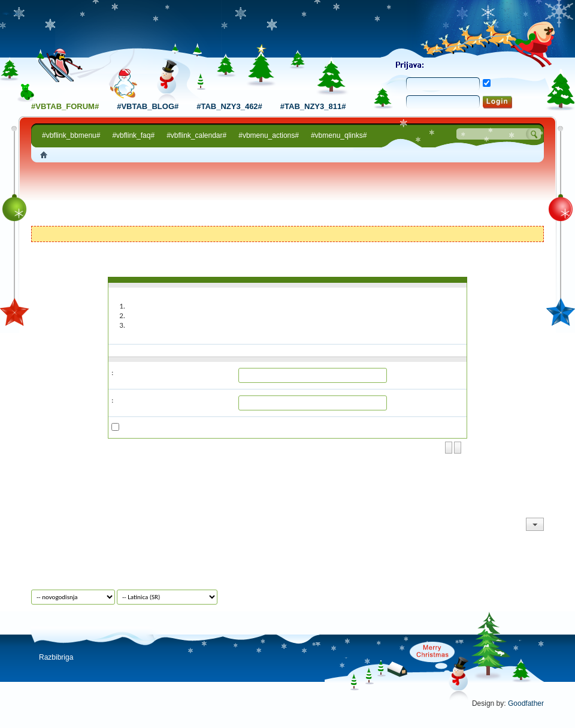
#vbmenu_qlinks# (339, 135)
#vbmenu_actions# (269, 135)
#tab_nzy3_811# (313, 106)
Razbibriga (56, 657)
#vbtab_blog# (148, 106)
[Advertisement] (287, 196)
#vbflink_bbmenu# (71, 135)
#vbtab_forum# (65, 106)
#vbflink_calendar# (196, 135)
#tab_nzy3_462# (229, 106)
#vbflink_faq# (133, 135)
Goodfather (526, 703)
